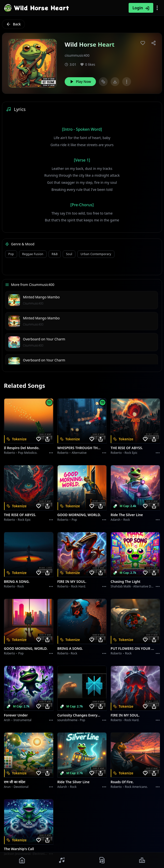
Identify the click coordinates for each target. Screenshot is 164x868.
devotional (21, 787)
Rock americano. (136, 787)
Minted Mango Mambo (41, 297)
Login (141, 8)
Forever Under (16, 715)
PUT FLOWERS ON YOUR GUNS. (132, 648)
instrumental (22, 720)
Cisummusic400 (33, 303)
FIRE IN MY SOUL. (72, 581)
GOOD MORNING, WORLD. (79, 515)
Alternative (79, 453)
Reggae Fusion (33, 254)
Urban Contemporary (96, 254)
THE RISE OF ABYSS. (127, 448)
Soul (69, 254)
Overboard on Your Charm (44, 339)
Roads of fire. (122, 782)
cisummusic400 (77, 55)
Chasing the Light (125, 581)
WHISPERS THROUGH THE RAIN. (79, 448)
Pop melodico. (28, 453)
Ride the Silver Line (127, 515)
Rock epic (131, 453)
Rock (127, 520)
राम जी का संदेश (15, 782)
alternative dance (145, 586)
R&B (55, 254)
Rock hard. (78, 586)
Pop (11, 254)
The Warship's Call (19, 849)
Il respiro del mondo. (22, 448)
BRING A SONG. (17, 581)
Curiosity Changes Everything (79, 715)
